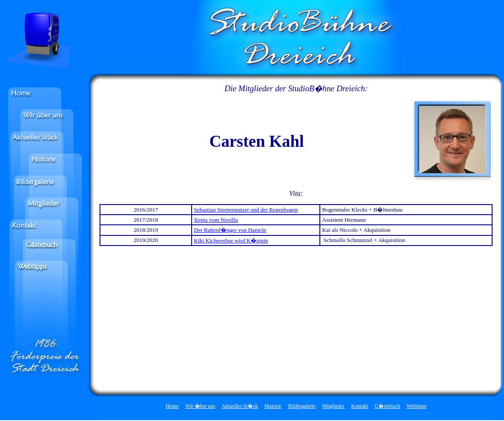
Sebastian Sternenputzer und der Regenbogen (246, 210)
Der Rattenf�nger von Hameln (230, 230)
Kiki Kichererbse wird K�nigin (231, 240)
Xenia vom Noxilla (216, 220)
